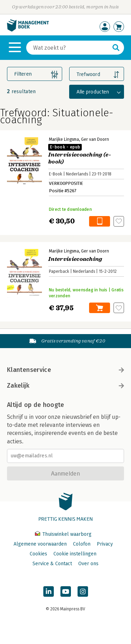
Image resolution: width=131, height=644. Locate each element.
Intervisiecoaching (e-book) (80, 155)
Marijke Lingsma (64, 139)
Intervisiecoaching (75, 259)
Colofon (82, 544)
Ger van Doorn (95, 139)
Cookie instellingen (75, 554)
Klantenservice (65, 370)
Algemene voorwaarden (40, 544)
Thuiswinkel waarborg (63, 534)
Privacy (105, 544)
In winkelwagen (100, 221)
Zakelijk (65, 386)
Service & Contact (52, 564)
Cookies (38, 554)
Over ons (88, 564)
